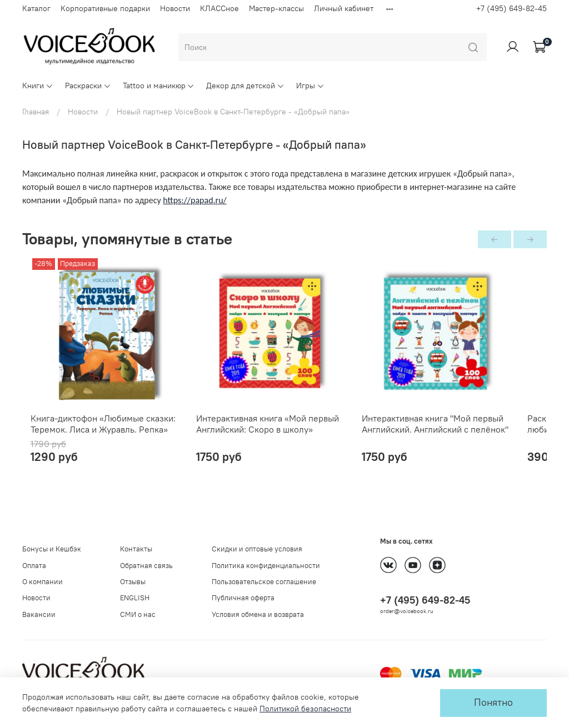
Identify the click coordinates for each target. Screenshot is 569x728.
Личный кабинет (344, 8)
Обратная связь (146, 566)
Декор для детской (245, 86)
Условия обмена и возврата (258, 614)
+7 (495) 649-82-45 (511, 8)
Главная (36, 112)
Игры (310, 86)
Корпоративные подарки (105, 8)
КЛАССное (219, 8)
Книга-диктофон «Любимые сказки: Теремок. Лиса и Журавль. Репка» (95, 438)
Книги (38, 86)
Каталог (36, 8)
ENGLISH (135, 598)
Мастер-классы (276, 8)
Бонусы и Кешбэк (52, 549)
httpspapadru (194, 200)
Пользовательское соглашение (264, 582)
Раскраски (88, 86)
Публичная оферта (243, 598)
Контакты (136, 549)
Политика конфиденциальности (266, 566)
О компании (43, 582)
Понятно (493, 702)
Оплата (34, 566)
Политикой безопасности (305, 709)
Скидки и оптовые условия (257, 549)
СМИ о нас (138, 614)
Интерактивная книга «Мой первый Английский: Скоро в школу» (274, 438)
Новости (175, 8)
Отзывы (133, 582)
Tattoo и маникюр (159, 86)
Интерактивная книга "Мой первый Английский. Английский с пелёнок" (456, 438)
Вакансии (39, 614)
